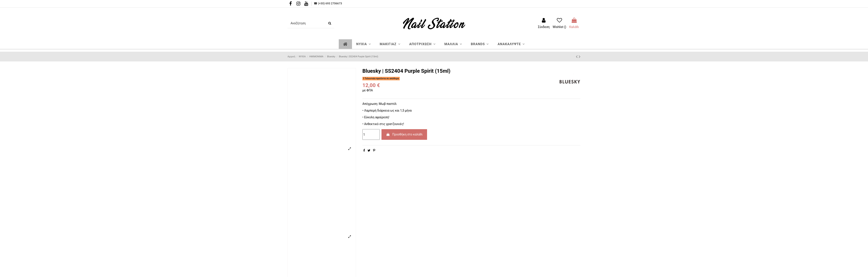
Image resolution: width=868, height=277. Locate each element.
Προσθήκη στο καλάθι (404, 134)
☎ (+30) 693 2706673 (328, 3)
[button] (364, 44)
